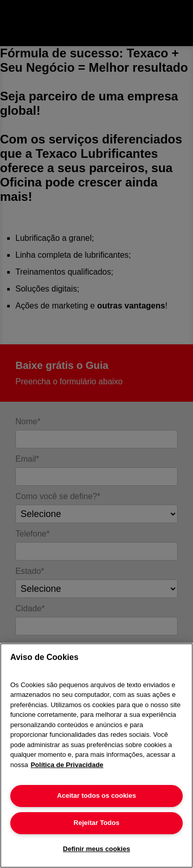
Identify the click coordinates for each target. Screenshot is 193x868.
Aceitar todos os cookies (96, 795)
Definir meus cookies (97, 849)
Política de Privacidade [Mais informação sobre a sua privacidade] (67, 765)
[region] (96, 756)
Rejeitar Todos (96, 823)
